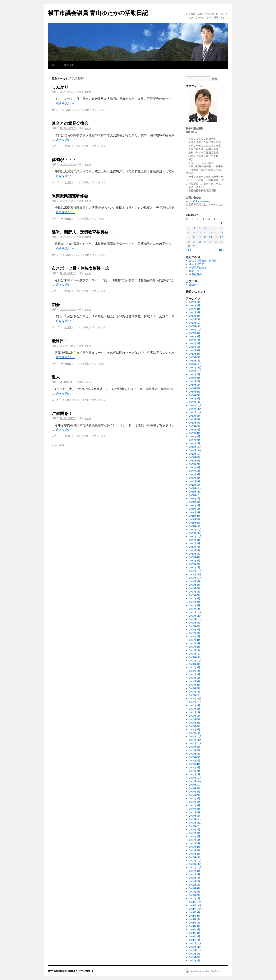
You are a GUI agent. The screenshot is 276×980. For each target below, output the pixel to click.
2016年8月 (195, 709)
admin (88, 92)
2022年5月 (195, 471)
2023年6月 (195, 426)
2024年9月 (195, 374)
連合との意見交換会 (70, 123)
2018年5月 (195, 636)
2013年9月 (195, 830)
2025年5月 (195, 347)
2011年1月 (195, 940)
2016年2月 (195, 730)
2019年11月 (195, 574)
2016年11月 (195, 699)
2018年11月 (195, 616)
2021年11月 (195, 492)
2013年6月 (195, 840)
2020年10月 (195, 536)
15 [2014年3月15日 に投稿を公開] (221, 233)
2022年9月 (195, 457)
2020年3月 (195, 561)
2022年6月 (195, 467)
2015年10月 (195, 743)
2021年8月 (195, 502)
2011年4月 (195, 930)
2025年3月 (195, 354)
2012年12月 (195, 861)
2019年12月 (195, 571)
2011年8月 (195, 916)
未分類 (68, 110)
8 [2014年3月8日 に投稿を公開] (221, 228)
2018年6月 (195, 633)
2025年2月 (195, 357)
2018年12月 (195, 612)
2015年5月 (195, 761)
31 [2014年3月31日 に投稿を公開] (194, 246)
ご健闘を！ (62, 413)
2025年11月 (195, 326)
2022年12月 (195, 447)
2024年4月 (195, 392)
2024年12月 (195, 364)
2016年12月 (195, 695)
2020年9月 (195, 540)
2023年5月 (195, 430)
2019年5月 (195, 595)
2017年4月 (195, 681)
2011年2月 (195, 936)
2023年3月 (195, 436)
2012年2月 (195, 895)
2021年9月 (195, 499)
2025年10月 (195, 330)
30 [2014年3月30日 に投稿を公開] (189, 246)
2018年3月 (195, 643)
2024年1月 (195, 402)
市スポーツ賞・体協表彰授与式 (80, 268)
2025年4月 (195, 350)
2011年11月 (195, 905)
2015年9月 (195, 747)
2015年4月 (195, 764)
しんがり (60, 87)
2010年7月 (195, 961)
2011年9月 (195, 912)
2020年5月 (195, 554)
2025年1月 (195, 361)
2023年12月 (195, 405)
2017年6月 (195, 674)
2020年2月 (195, 564)
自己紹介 (68, 65)
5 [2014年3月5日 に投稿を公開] (205, 228)
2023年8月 (195, 419)
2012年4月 (195, 888)
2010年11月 (195, 947)
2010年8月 (195, 957)
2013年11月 (195, 823)
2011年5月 (195, 926)
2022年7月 (195, 464)
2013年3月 (195, 850)
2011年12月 (195, 902)
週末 (56, 377)
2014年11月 (195, 781)
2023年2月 (195, 440)
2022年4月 (195, 474)
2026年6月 (195, 302)
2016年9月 (195, 705)
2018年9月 (195, 623)
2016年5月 (195, 719)
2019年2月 (195, 605)
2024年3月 (195, 395)
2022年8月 (195, 461)
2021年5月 (195, 512)
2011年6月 (195, 923)
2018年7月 (195, 630)
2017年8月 (195, 667)
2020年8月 (195, 543)
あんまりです (197, 264)
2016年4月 (195, 723)
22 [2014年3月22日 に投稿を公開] (221, 237)
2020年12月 (195, 530)
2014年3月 (195, 809)
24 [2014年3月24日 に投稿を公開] (194, 242)
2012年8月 (195, 874)
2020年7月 (195, 547)
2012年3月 (195, 892)
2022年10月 (195, 454)
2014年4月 (195, 805)
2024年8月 (195, 378)
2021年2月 (195, 523)
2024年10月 (195, 371)
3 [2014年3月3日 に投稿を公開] (194, 228)
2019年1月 (195, 609)
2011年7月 (195, 919)
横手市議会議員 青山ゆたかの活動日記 (98, 13)
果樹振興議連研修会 (70, 196)
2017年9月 (195, 664)
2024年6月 (195, 385)
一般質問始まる (198, 268)
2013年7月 (195, 836)
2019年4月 (195, 599)
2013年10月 (195, 826)
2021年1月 (195, 526)
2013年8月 (195, 833)
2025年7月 (195, 340)
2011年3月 (195, 933)
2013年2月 (195, 854)
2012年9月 (195, 871)
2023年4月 (195, 433)
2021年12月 (195, 488)
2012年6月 (195, 881)
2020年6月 (195, 550)
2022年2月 (195, 481)
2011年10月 (195, 909)
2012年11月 (195, 864)
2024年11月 (195, 367)
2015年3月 (195, 767)
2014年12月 (195, 778)
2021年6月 (195, 509)
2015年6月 (195, 757)
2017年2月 (195, 688)
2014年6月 (195, 799)
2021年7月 (195, 505)
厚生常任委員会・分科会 (203, 261)
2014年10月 (195, 785)
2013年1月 (195, 857)
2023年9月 (195, 416)
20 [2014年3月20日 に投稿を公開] (211, 237)
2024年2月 (195, 399)
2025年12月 (195, 323)
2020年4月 (195, 557)
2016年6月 (195, 716)
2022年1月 (195, 485)
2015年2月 (195, 771)
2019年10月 (195, 578)
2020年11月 (195, 533)
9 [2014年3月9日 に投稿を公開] (189, 233)
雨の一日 (194, 271)
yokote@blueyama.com (198, 201)
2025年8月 (195, 336)
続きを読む (65, 103)
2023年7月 (195, 423)
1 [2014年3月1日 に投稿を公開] (221, 223)
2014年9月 (195, 788)
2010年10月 (195, 950)
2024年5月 (195, 388)
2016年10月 (195, 702)
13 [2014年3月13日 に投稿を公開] (211, 233)
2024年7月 (195, 381)
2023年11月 (195, 409)
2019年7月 (195, 588)
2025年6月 (195, 343)
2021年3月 (195, 519)
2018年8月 (195, 626)
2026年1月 (195, 319)
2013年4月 (195, 847)
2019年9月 (195, 581)
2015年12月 (195, 736)
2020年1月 (195, 567)
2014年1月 (195, 816)
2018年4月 (195, 640)
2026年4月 (195, 309)
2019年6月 (195, 592)
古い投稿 (58, 445)
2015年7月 (195, 754)
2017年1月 (195, 692)
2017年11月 (195, 657)
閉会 (56, 305)
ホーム (56, 65)
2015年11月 (195, 740)
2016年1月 (195, 733)
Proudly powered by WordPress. (206, 971)
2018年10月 (195, 619)
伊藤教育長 (195, 274)
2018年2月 (195, 647)
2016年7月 (195, 712)
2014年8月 (195, 792)
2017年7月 (195, 671)
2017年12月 (195, 654)
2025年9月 (195, 333)
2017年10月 (195, 661)
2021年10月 (195, 495)
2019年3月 (195, 602)
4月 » (221, 250)
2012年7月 (195, 878)
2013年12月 (195, 819)
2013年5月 (195, 843)
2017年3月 (195, 685)
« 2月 (189, 250)
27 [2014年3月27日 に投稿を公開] (211, 242)
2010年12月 (195, 943)
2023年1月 (195, 443)
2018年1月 (195, 650)
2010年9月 (195, 954)
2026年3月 (195, 312)
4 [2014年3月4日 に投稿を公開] (200, 228)
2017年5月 (195, 678)
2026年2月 (195, 316)
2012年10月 (195, 867)
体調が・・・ (64, 160)
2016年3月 (195, 726)
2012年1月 (195, 898)
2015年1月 (195, 774)
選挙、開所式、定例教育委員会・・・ (86, 232)
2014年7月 (195, 795)
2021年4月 (195, 516)
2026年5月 (195, 305)
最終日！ (60, 341)
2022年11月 (195, 450)
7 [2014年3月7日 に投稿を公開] (216, 228)
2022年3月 (195, 478)
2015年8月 (195, 750)
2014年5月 (195, 802)
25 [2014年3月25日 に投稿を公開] (200, 242)
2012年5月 (195, 885)
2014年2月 (195, 812)
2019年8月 (195, 585)
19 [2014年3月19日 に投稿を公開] (205, 237)
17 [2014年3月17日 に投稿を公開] (194, 237)
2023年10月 (195, 412)
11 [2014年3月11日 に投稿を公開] (200, 233)
